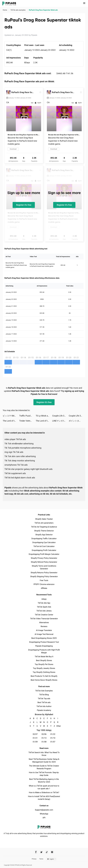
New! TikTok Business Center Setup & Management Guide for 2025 (44, 761)
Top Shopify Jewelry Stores (44, 668)
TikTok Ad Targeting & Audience (44, 527)
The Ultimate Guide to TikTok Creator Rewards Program (44, 767)
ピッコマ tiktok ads (11, 416)
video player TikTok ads (15, 439)
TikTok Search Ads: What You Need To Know (44, 754)
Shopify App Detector (44, 535)
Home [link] (5, 10)
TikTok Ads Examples (44, 691)
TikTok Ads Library (44, 611)
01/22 (53, 734)
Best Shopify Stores (44, 660)
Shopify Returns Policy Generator (44, 573)
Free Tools (44, 580)
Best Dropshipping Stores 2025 (44, 638)
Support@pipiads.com (44, 810)
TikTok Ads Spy (44, 603)
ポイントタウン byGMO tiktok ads (77, 421)
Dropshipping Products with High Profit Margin (44, 651)
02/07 (35, 734)
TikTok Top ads (44, 699)
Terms (41, 859)
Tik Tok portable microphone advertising (23, 448)
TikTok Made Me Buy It (44, 657)
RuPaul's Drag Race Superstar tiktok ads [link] (43, 10)
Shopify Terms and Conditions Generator (44, 567)
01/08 (44, 742)
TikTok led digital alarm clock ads (20, 478)
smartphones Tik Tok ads (16, 465)
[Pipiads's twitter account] (41, 852)
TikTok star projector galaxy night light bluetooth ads (28, 469)
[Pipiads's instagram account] (52, 852)
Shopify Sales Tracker (44, 519)
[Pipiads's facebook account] (36, 852)
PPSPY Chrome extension (44, 584)
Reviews (44, 626)
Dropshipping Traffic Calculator (44, 539)
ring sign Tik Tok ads (14, 452)
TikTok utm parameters (44, 523)
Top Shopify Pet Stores (44, 664)
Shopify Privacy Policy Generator (44, 558)
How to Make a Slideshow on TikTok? (44, 792)
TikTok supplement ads (15, 473)
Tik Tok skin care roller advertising (20, 456)
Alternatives (44, 623)
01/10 (53, 738)
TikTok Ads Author (44, 706)
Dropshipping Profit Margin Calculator (44, 554)
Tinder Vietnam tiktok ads (27, 421)
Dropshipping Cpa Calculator (44, 542)
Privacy (34, 859)
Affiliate (44, 588)
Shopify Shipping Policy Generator (44, 577)
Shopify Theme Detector (44, 531)
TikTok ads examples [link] (18, 10)
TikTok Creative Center (44, 615)
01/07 (53, 742)
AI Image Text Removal (44, 634)
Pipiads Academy (44, 710)
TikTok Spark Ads (44, 607)
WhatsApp (44, 814)
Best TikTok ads (44, 702)
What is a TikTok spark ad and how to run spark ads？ (44, 787)
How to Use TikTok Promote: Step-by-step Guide (44, 774)
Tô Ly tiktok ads (43, 416)
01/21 (35, 738)
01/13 (44, 738)
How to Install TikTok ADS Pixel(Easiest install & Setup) (44, 798)
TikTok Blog (44, 695)
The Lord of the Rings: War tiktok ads (11, 421)
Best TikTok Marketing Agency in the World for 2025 (44, 781)
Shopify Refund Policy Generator (44, 562)
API (44, 818)
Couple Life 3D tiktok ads (60, 416)
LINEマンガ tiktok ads (60, 421)
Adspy (44, 599)
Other (58, 726)
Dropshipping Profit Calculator (44, 550)
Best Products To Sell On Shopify (44, 676)
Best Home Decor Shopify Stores (44, 680)
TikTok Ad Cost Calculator (44, 546)
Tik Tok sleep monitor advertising (20, 461)
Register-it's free (24, 205)
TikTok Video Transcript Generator (44, 619)
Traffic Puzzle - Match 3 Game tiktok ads (27, 416)
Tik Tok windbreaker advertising (19, 444)
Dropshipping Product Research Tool (44, 642)
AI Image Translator (44, 630)
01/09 (35, 742)
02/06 (44, 734)
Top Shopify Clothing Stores (44, 672)
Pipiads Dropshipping (44, 646)
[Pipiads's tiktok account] (47, 852)
